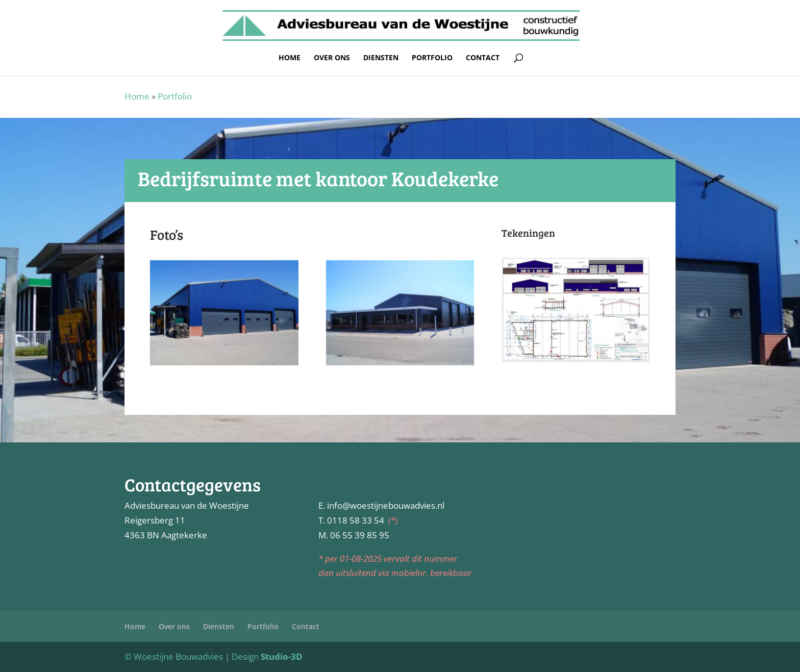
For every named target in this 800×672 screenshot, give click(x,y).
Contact (483, 58)
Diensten (381, 58)
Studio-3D (282, 656)
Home (290, 58)
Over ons (332, 58)
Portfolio (432, 58)
